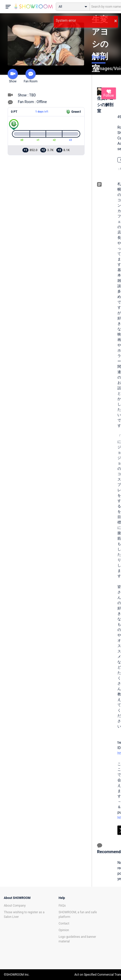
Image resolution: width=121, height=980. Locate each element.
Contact (64, 923)
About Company (15, 906)
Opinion (64, 930)
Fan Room (31, 76)
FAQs (62, 906)
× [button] (116, 21)
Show (13, 76)
